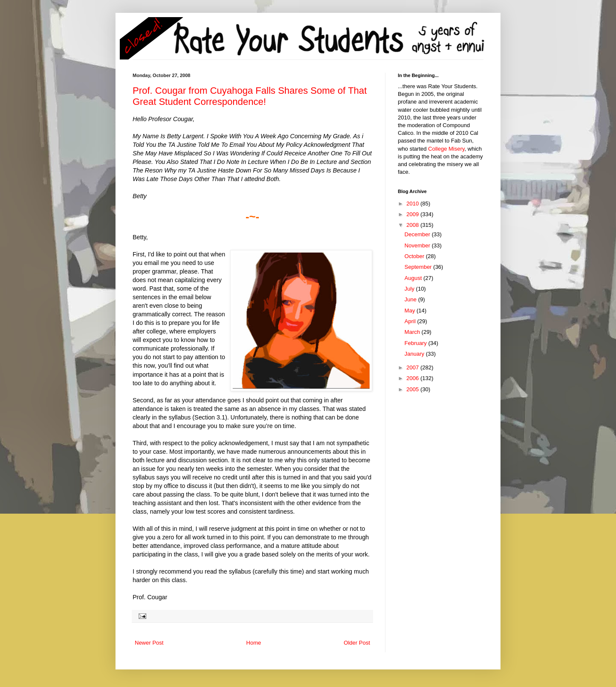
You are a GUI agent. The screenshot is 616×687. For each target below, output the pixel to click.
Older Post (357, 643)
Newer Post (149, 643)
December (418, 234)
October (415, 256)
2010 (413, 204)
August (414, 278)
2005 (413, 389)
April (411, 321)
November (418, 245)
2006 (413, 378)
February (417, 343)
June (412, 299)
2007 (413, 367)
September (419, 267)
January (415, 354)
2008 (413, 225)
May (411, 311)
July (410, 289)
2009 (413, 214)
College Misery (446, 149)
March (413, 332)
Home (254, 643)
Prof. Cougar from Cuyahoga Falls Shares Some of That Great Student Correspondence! (250, 96)
